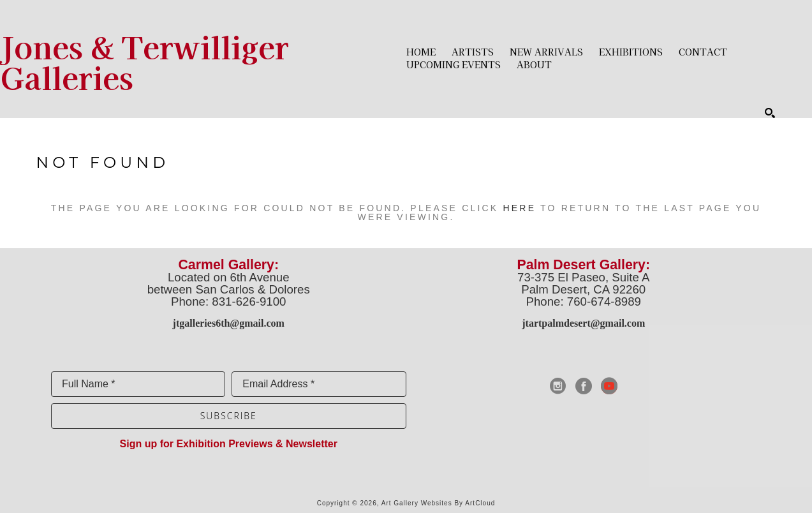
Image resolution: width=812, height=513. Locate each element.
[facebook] (584, 386)
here (519, 208)
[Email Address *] (319, 384)
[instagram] (558, 386)
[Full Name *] (138, 384)
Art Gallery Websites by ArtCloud (439, 503)
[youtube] (609, 386)
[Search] (770, 113)
